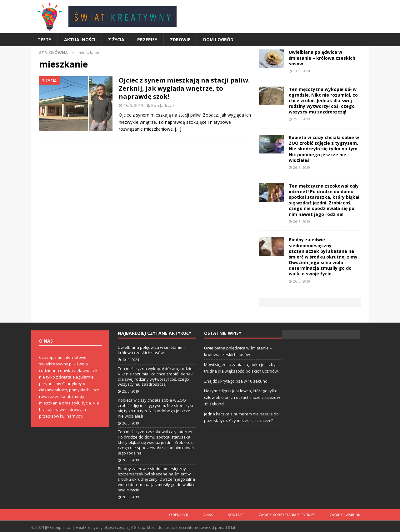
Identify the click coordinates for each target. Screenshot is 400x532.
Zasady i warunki (347, 514)
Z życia (116, 40)
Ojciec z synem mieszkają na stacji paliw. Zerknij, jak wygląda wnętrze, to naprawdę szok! (184, 88)
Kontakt (242, 514)
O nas (216, 514)
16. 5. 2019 (133, 105)
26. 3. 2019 (302, 167)
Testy (44, 40)
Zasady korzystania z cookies (290, 514)
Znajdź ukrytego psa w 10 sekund (236, 381)
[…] (178, 129)
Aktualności (80, 40)
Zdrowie (180, 40)
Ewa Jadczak (163, 105)
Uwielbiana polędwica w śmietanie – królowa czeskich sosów (322, 58)
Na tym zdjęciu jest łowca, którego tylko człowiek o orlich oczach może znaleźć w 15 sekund (242, 397)
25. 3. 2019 (302, 119)
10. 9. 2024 (302, 71)
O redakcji (189, 514)
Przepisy (147, 40)
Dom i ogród (218, 40)
